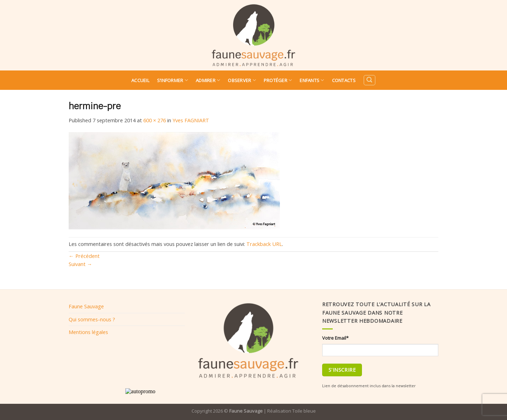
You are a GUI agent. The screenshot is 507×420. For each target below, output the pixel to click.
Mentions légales (88, 332)
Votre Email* (335, 338)
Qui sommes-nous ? (92, 319)
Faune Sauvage (86, 306)
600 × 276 (155, 120)
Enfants (312, 80)
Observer (242, 80)
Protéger (278, 80)
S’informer (173, 80)
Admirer (208, 80)
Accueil (140, 80)
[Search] (369, 80)
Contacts (344, 80)
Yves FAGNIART (191, 120)
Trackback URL (264, 244)
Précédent (84, 256)
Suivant (80, 264)
